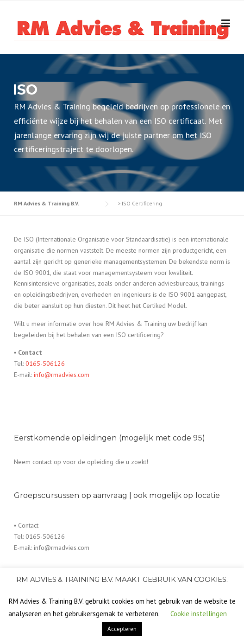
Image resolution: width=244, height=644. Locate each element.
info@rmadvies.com (62, 375)
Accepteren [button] (122, 629)
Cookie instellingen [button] (199, 614)
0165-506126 (45, 363)
